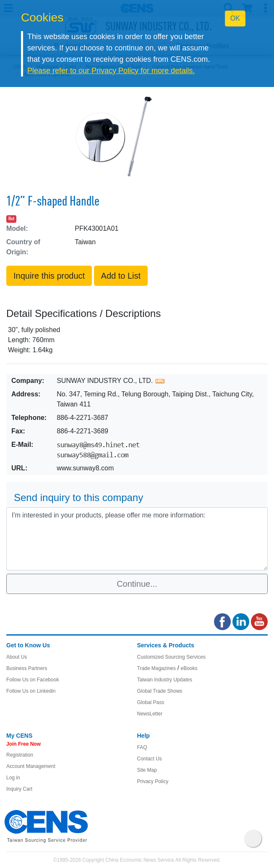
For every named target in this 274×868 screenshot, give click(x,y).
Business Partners (27, 668)
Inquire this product (49, 276)
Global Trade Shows (160, 691)
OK (235, 18)
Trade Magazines (157, 668)
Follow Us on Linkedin (31, 691)
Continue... (137, 584)
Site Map (147, 770)
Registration (20, 755)
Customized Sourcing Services (171, 657)
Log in (13, 778)
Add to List (121, 276)
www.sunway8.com (85, 468)
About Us (17, 657)
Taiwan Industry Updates (165, 680)
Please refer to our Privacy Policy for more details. (111, 71)
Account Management (31, 766)
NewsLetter (150, 714)
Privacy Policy (153, 781)
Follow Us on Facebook (33, 680)
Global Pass (151, 702)
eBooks (189, 668)
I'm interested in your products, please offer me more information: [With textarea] (137, 539)
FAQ (142, 747)
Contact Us (150, 759)
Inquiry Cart (19, 789)
